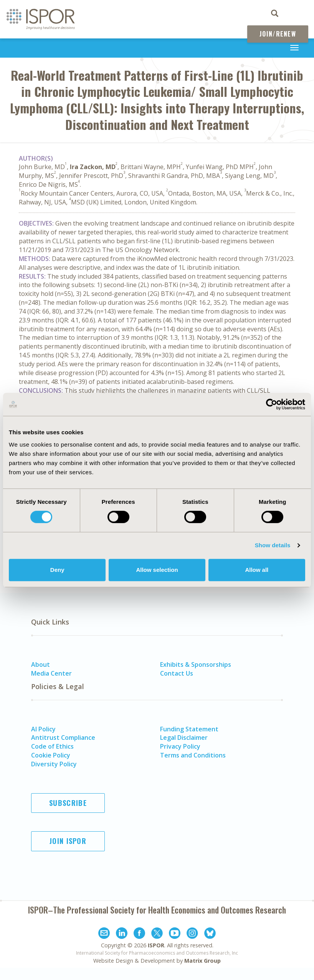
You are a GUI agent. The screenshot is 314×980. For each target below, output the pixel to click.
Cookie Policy (51, 755)
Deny (57, 570)
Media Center (51, 673)
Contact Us (177, 673)
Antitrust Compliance (63, 737)
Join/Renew (278, 34)
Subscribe (68, 803)
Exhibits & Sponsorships (196, 664)
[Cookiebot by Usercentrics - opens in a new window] (272, 404)
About (40, 664)
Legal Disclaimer (184, 737)
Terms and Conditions (193, 755)
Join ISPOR (68, 841)
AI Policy (43, 729)
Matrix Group (202, 961)
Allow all (257, 570)
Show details (273, 545)
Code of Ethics (52, 746)
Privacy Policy (180, 746)
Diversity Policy (54, 764)
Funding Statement (189, 729)
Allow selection (157, 570)
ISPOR (156, 945)
